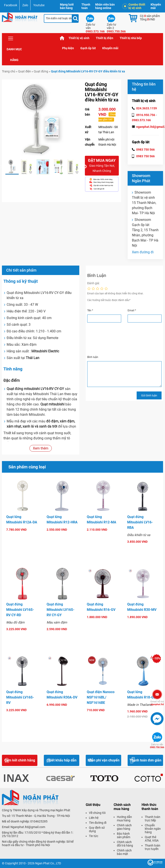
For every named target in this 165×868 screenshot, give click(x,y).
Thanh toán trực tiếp (153, 819)
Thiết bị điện (105, 38)
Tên (90, 310)
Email (132, 310)
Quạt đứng (41, 71)
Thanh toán (86, 6)
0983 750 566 (145, 150)
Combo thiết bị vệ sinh (135, 6)
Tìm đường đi (98, 823)
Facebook (11, 5)
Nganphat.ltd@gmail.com (28, 827)
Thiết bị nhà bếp (131, 38)
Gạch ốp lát (88, 48)
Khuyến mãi (156, 6)
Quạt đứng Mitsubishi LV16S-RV (20, 697)
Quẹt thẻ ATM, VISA (152, 839)
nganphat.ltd (157, 703)
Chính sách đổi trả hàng (125, 844)
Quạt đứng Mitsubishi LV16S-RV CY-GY (60, 610)
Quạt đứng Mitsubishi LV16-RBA (140, 522)
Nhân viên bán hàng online (105, 6)
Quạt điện (24, 71)
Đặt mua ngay (102, 166)
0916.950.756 (146, 115)
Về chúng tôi (97, 813)
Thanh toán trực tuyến (153, 847)
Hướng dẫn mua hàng (124, 819)
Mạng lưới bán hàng (67, 6)
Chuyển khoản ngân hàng (153, 829)
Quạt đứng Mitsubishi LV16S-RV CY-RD (20, 610)
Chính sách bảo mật (124, 852)
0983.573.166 (141, 120)
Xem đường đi (143, 252)
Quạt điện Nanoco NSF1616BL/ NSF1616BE (101, 697)
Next (85, 167)
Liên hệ (94, 818)
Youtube (39, 5)
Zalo (25, 5)
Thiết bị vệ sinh (79, 38)
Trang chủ (62, 38)
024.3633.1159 (147, 108)
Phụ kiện (68, 48)
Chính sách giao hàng (124, 827)
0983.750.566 (157, 746)
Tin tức (94, 836)
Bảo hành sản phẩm (124, 835)
